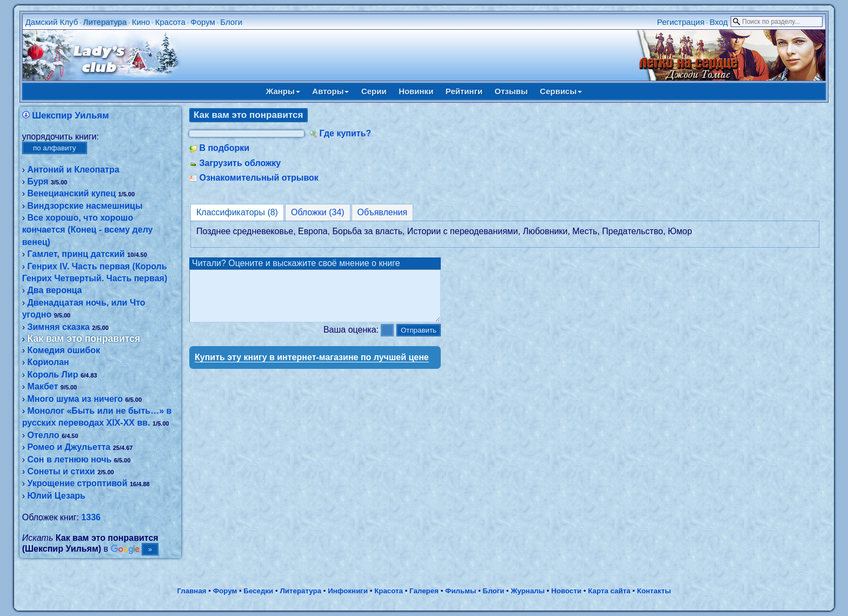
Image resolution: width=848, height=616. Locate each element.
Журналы (528, 591)
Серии (374, 91)
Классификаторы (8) (237, 212)
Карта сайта (609, 591)
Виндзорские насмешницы (85, 206)
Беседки (258, 591)
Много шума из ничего (75, 399)
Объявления (383, 212)
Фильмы (461, 591)
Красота (170, 22)
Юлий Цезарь (56, 496)
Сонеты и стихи (61, 471)
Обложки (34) (318, 212)
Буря (38, 181)
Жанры (283, 91)
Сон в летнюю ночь (69, 459)
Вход (719, 22)
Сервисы (561, 91)
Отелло (43, 435)
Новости (566, 591)
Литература (105, 22)
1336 (91, 517)
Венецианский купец (71, 193)
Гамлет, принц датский (76, 254)
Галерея (424, 591)
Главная (191, 591)
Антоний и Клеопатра (73, 170)
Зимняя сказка (58, 327)
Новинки (416, 91)
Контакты (654, 591)
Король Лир (52, 375)
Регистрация (681, 22)
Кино (141, 22)
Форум (203, 22)
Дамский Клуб (52, 22)
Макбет (42, 386)
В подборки (224, 148)
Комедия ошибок (63, 350)
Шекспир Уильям (70, 115)
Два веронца (54, 290)
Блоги (231, 22)
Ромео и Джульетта (69, 447)
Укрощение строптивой (77, 483)
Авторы (330, 91)
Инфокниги (348, 591)
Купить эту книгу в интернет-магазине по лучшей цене (312, 367)
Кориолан (48, 362)
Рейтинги (464, 91)
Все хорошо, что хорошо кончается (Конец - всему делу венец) (88, 230)
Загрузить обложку (240, 163)
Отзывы (511, 91)
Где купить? (345, 133)
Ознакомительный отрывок (259, 178)
